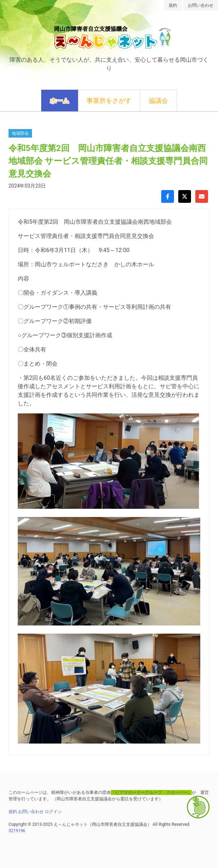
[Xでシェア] (185, 196)
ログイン (53, 812)
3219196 (17, 831)
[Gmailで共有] (202, 196)
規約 (173, 5)
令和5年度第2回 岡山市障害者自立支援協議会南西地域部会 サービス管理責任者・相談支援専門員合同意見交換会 (108, 161)
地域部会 (20, 133)
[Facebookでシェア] (168, 196)
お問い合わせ (201, 5)
